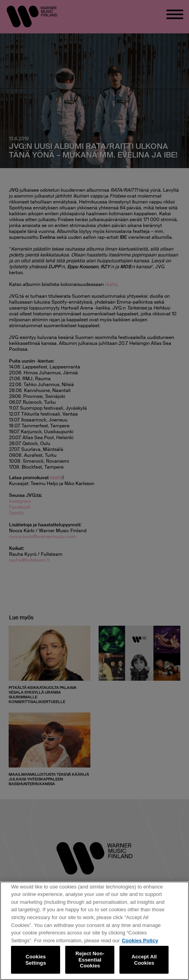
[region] (94, 931)
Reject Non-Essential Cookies (90, 960)
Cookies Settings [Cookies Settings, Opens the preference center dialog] (36, 960)
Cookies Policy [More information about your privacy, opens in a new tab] (140, 941)
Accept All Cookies (144, 960)
